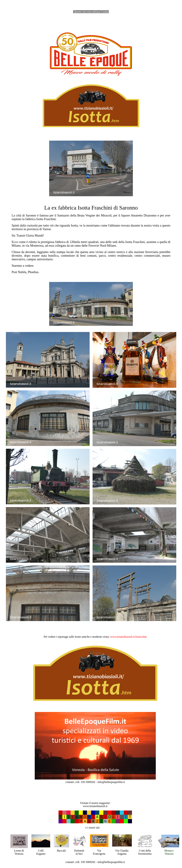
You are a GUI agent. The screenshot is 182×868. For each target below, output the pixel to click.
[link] (128, 637)
